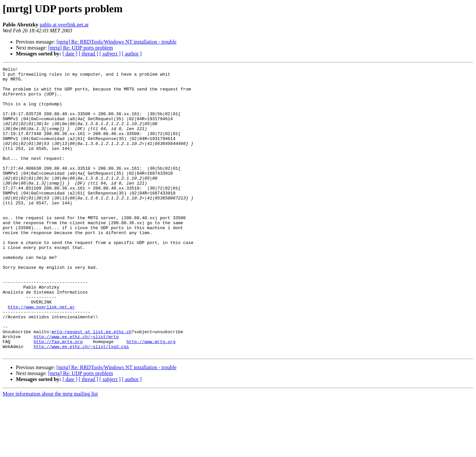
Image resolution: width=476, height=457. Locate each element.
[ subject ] (110, 54)
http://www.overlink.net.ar (41, 355)
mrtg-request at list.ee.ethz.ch (92, 385)
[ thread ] (88, 54)
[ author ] (132, 54)
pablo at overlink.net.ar (64, 25)
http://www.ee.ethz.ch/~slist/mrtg (76, 391)
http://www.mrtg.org (151, 397)
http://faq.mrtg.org (58, 397)
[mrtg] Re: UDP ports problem (81, 48)
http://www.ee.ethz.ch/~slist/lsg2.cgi (81, 403)
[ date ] (70, 54)
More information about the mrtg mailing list (50, 451)
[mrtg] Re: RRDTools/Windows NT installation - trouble (117, 42)
